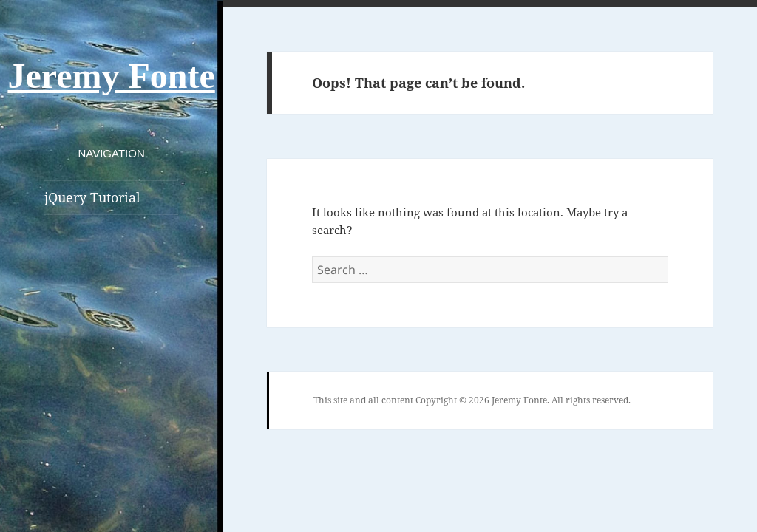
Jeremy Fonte (111, 76)
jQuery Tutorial (92, 197)
